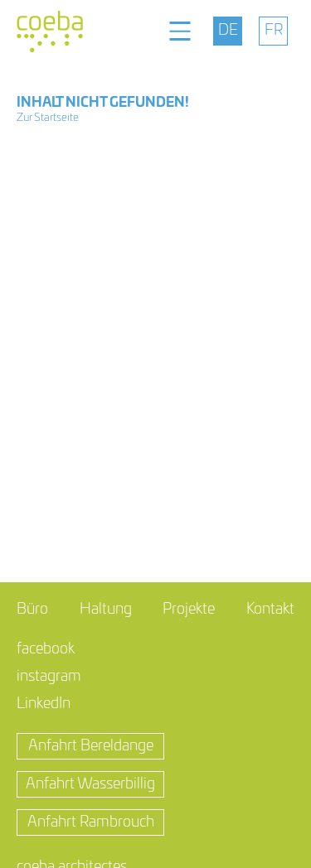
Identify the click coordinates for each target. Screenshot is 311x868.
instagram (49, 677)
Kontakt (270, 610)
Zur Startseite (48, 118)
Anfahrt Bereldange (91, 746)
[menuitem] (228, 31)
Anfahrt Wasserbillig (90, 784)
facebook (46, 649)
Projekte (189, 610)
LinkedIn (44, 704)
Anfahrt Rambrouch (91, 822)
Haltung (106, 610)
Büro (32, 610)
